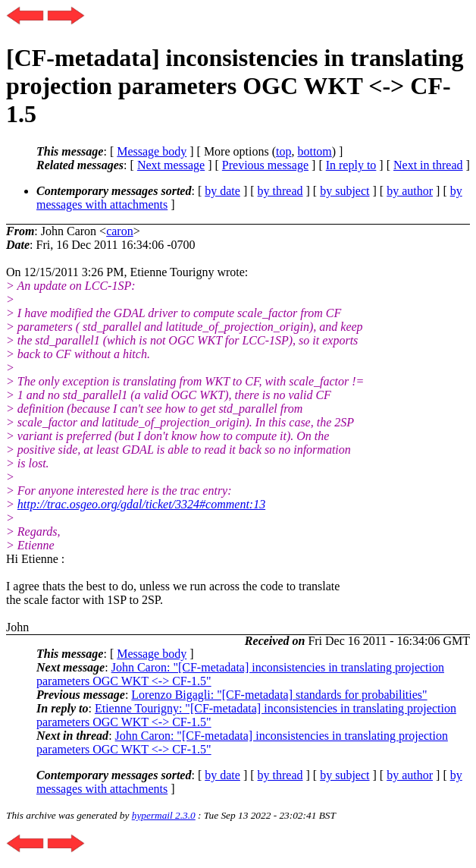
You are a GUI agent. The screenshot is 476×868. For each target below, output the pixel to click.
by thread (280, 191)
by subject (344, 191)
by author (410, 191)
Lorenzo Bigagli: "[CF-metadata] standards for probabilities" (279, 695)
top (283, 151)
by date (222, 191)
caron (120, 231)
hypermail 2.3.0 (164, 815)
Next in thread (428, 165)
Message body (152, 151)
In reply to (351, 165)
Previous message (265, 165)
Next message (171, 165)
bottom (314, 151)
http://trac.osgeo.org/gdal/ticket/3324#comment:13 (141, 504)
